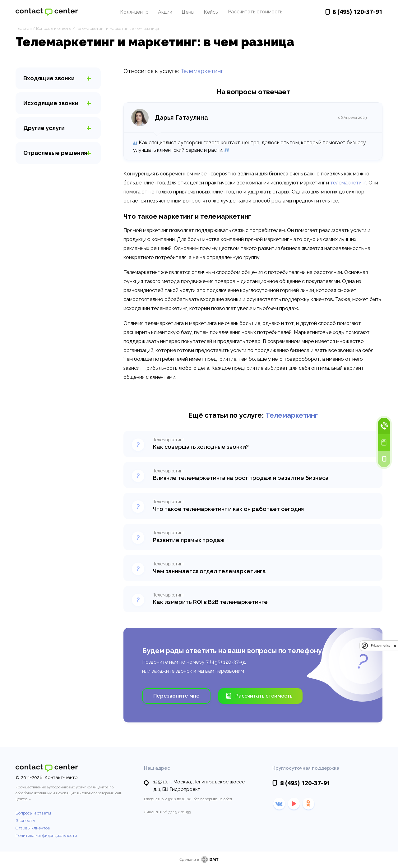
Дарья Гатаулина (181, 118)
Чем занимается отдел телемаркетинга (209, 571)
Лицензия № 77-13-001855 (167, 812)
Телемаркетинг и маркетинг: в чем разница (117, 28)
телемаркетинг (348, 183)
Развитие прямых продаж (189, 540)
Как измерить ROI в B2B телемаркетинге (210, 602)
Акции (165, 12)
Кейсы (211, 12)
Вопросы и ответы (54, 28)
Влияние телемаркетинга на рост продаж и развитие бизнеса (241, 478)
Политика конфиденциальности (46, 836)
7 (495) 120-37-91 (226, 662)
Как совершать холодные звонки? (201, 447)
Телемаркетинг (202, 71)
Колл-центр (134, 12)
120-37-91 (357, 12)
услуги (44, 128)
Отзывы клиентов (33, 828)
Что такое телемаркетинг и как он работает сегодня (228, 509)
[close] (395, 646)
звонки (49, 78)
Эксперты (25, 821)
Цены (188, 12)
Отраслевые (55, 153)
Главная (24, 28)
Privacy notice (381, 646)
